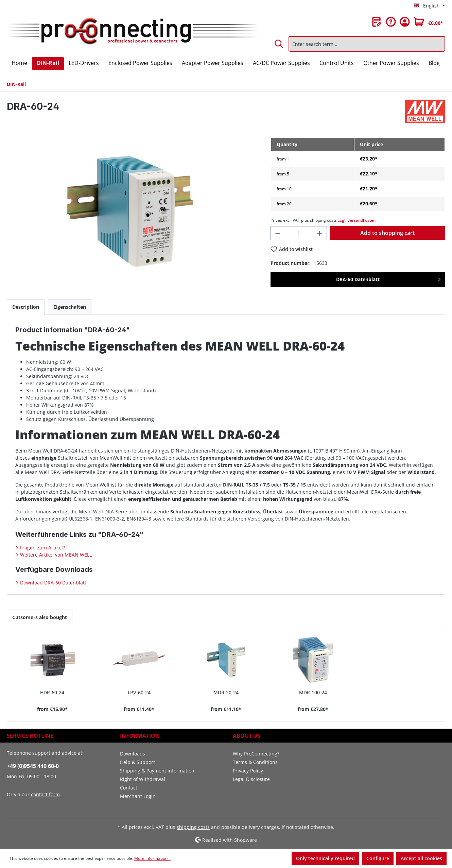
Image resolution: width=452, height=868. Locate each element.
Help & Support (137, 762)
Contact (129, 788)
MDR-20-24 (226, 692)
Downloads (133, 754)
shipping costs (193, 827)
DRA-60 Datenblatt (358, 279)
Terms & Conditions (255, 762)
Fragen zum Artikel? (42, 548)
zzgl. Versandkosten (357, 220)
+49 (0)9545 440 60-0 (33, 766)
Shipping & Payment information (157, 771)
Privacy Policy (248, 771)
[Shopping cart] (429, 22)
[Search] (279, 44)
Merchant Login (138, 796)
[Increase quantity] (320, 233)
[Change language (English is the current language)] (429, 6)
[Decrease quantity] (278, 233)
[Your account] (405, 22)
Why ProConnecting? (256, 754)
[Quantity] (299, 233)
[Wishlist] (377, 22)
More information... (152, 858)
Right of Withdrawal (143, 779)
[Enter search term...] (367, 44)
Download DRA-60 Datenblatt (53, 583)
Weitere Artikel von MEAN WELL (55, 555)
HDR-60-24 (52, 692)
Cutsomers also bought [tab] (40, 617)
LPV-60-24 (139, 692)
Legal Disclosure (251, 779)
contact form (45, 794)
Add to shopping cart (387, 233)
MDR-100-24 (313, 692)
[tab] (26, 307)
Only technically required (325, 858)
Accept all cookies (421, 858)
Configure (378, 858)
